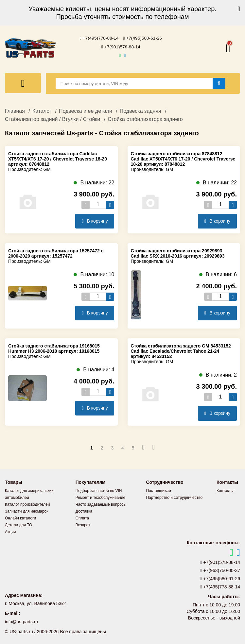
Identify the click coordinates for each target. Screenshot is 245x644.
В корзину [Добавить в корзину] (95, 220)
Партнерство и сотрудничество (174, 497)
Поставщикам (158, 490)
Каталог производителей (27, 504)
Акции (10, 531)
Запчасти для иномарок (26, 511)
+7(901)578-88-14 (121, 46)
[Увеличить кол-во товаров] (110, 204)
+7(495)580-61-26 (143, 38)
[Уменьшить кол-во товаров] (86, 204)
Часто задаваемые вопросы (101, 504)
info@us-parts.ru (22, 621)
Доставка (84, 511)
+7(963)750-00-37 (220, 570)
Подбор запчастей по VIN (99, 490)
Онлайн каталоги (20, 517)
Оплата (82, 517)
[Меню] (23, 82)
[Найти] (219, 83)
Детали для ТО (18, 524)
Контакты (225, 490)
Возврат (83, 524)
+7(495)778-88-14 (99, 38)
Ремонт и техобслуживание (100, 497)
